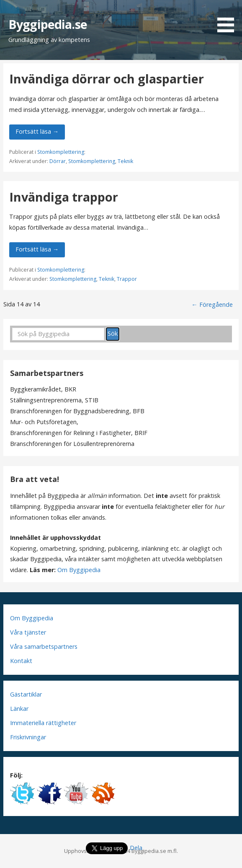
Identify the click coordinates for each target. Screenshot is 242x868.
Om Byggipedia (79, 570)
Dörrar (58, 161)
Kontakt (21, 661)
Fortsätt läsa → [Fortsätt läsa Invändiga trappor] (37, 249)
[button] (229, 18)
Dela (136, 848)
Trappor (127, 279)
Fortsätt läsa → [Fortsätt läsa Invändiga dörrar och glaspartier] (37, 131)
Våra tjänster (28, 632)
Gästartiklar (26, 694)
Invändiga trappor (64, 197)
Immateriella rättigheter (43, 723)
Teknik (125, 161)
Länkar (19, 709)
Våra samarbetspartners (44, 646)
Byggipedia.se (48, 24)
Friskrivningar (28, 737)
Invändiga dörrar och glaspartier (107, 79)
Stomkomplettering (61, 152)
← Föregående (212, 304)
